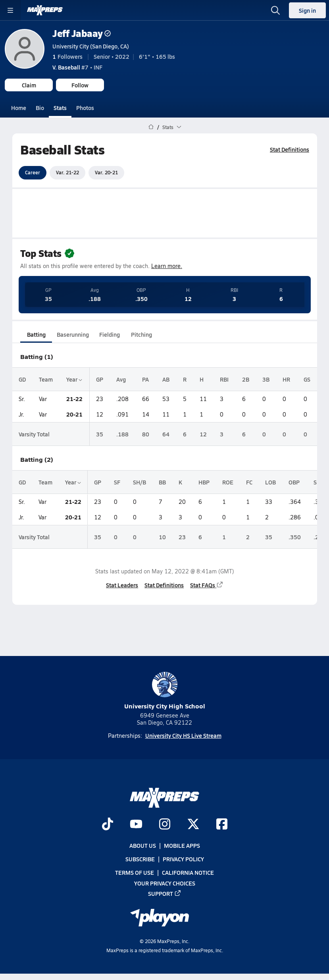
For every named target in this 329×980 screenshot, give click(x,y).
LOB (270, 482)
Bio (40, 108)
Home (19, 108)
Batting (36, 334)
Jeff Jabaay (82, 33)
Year (74, 379)
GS (307, 379)
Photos (85, 108)
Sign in (307, 10)
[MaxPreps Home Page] (151, 127)
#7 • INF (77, 67)
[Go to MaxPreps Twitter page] (193, 825)
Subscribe (140, 859)
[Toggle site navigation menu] (10, 10)
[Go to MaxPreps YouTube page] (136, 825)
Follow (80, 85)
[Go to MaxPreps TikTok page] (108, 825)
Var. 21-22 (67, 172)
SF (117, 482)
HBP (204, 482)
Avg (121, 379)
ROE (228, 482)
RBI (224, 379)
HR (286, 379)
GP (100, 379)
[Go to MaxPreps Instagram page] (165, 825)
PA (145, 379)
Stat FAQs (207, 585)
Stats (60, 108)
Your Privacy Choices (165, 883)
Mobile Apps (182, 845)
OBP (294, 482)
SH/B (139, 482)
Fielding (110, 334)
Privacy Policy (183, 859)
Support (165, 893)
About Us (143, 845)
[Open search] (275, 10)
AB (166, 379)
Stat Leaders (122, 585)
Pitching (141, 334)
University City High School (165, 691)
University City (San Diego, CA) (91, 46)
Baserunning (73, 334)
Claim (29, 85)
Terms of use (135, 872)
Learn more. (167, 266)
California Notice (188, 872)
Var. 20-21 (106, 172)
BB (162, 482)
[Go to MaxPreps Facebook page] (222, 825)
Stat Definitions (290, 149)
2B (245, 379)
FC (249, 482)
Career (33, 172)
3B (266, 379)
